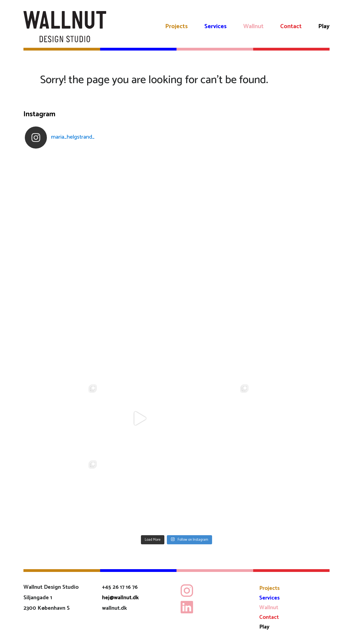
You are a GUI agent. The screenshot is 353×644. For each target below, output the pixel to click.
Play (324, 27)
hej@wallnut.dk (120, 598)
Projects (176, 27)
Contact (291, 27)
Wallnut (253, 27)
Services (216, 27)
